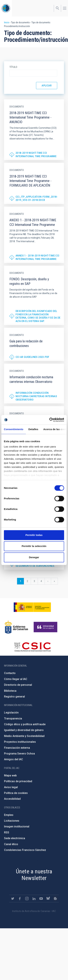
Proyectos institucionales (20, 742)
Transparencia (13, 719)
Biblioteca (10, 691)
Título (13, 67)
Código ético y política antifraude (25, 724)
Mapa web (10, 775)
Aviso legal (11, 787)
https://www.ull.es (46, 627)
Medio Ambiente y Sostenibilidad (24, 736)
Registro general (14, 697)
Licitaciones (12, 821)
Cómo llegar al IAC (16, 679)
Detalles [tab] (33, 429)
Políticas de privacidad (18, 781)
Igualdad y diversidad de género (24, 730)
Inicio (7, 22)
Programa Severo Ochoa (19, 754)
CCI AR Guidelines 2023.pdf (32, 357)
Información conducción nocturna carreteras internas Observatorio (36, 396)
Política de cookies (16, 793)
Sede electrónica (15, 838)
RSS (7, 832)
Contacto (10, 673)
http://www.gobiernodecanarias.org (16, 627)
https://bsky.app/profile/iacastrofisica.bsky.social (48, 899)
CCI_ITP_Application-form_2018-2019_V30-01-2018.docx (37, 198)
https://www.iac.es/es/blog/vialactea (55, 899)
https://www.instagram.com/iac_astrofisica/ (27, 899)
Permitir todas (34, 535)
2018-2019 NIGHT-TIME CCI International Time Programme (36, 155)
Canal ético (11, 844)
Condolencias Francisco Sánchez (25, 850)
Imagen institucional (17, 827)
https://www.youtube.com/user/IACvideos (41, 899)
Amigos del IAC (14, 759)
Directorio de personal (18, 685)
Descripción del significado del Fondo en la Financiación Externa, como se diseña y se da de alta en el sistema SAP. (38, 316)
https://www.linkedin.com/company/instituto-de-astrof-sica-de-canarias (34, 899)
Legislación (11, 713)
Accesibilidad (12, 799)
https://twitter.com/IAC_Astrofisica (13, 899)
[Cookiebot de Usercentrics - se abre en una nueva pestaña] (49, 420)
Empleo (9, 815)
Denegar (34, 557)
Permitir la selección (34, 546)
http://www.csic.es (32, 647)
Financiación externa (17, 748)
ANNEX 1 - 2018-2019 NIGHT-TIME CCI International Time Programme (37, 257)
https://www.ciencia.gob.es (32, 607)
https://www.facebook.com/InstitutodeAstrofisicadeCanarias (20, 899)
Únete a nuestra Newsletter (34, 875)
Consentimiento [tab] (14, 429)
